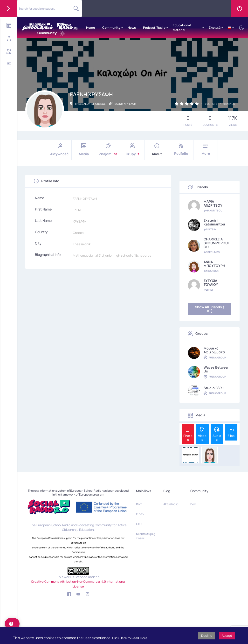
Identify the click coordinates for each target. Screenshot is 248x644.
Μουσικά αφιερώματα (214, 350)
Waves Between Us (217, 369)
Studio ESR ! (214, 388)
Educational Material (182, 28)
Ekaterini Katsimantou (214, 222)
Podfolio (181, 150)
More (206, 150)
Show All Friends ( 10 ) (210, 309)
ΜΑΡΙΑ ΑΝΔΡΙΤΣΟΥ (213, 203)
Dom (139, 504)
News (132, 28)
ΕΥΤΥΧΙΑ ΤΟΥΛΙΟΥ (211, 283)
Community (111, 28)
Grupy (132, 150)
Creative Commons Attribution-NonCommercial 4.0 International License (78, 584)
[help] (12, 624)
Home (91, 28)
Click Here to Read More (130, 638)
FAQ (139, 524)
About (157, 150)
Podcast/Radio (154, 28)
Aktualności (171, 504)
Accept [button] (227, 636)
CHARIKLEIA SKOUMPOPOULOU (217, 243)
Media (84, 150)
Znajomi (108, 150)
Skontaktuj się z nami (146, 536)
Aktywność (59, 150)
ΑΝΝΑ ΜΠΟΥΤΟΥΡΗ (214, 264)
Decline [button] (207, 636)
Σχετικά (215, 28)
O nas (140, 514)
